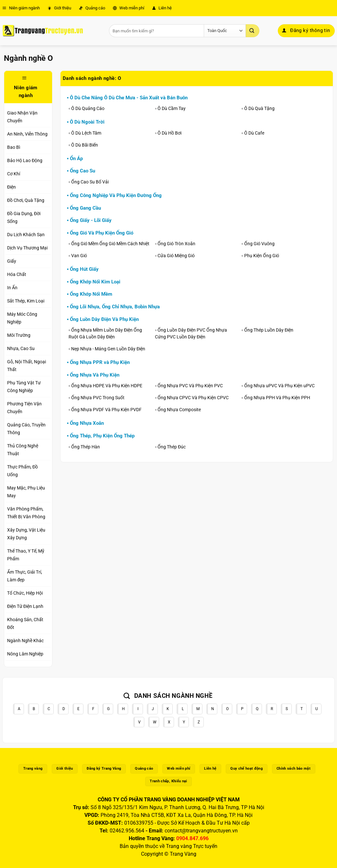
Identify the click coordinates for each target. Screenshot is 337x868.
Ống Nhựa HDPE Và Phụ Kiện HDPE (107, 386)
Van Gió (79, 256)
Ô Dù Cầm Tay (172, 108)
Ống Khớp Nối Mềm (91, 294)
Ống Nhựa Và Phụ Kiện (95, 375)
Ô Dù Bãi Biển (85, 145)
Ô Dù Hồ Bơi (169, 133)
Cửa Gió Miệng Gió (176, 256)
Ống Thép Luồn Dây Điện (269, 330)
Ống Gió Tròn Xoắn (176, 244)
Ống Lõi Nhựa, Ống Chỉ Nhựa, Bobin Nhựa (115, 307)
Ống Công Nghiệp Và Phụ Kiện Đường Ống (116, 195)
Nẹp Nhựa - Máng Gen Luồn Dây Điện (108, 349)
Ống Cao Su (82, 171)
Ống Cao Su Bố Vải (90, 182)
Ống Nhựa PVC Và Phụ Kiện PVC (190, 386)
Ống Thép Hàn (86, 447)
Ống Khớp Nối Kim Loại (95, 282)
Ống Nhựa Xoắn (87, 423)
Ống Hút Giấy (84, 269)
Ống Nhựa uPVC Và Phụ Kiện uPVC (279, 386)
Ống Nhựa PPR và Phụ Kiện (100, 362)
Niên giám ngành (21, 8)
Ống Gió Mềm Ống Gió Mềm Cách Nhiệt (110, 244)
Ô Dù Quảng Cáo (88, 108)
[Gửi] (253, 31)
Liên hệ (162, 8)
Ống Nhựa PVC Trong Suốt (98, 398)
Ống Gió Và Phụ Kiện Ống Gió (102, 233)
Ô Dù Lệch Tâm (86, 133)
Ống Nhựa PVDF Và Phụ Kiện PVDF (106, 410)
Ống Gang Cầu (85, 208)
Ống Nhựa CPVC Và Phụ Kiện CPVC (193, 398)
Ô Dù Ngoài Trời (87, 122)
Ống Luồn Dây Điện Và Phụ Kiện (104, 319)
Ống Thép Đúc (172, 447)
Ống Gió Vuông (259, 244)
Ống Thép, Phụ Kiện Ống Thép (102, 436)
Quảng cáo (92, 8)
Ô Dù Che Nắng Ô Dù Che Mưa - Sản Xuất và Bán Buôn (129, 98)
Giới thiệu (59, 8)
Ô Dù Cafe (254, 133)
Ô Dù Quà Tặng (259, 108)
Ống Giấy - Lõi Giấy (91, 220)
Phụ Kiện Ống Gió (262, 256)
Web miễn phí (129, 8)
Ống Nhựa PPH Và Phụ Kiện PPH (277, 398)
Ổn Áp (76, 159)
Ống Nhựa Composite (179, 410)
